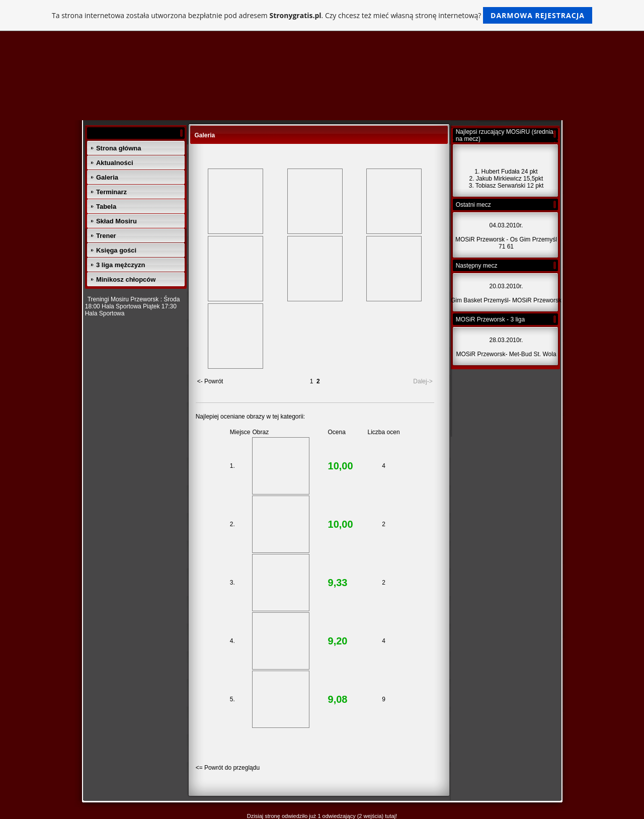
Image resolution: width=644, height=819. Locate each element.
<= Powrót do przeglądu (228, 768)
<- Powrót (210, 381)
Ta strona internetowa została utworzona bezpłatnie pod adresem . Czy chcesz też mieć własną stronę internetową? (322, 15)
